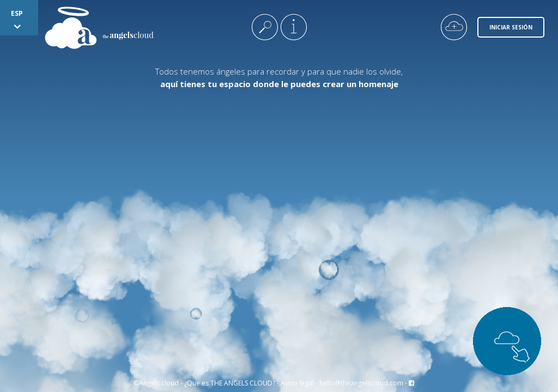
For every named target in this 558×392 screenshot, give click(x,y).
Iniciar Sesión (511, 27)
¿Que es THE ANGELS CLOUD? (230, 383)
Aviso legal (297, 383)
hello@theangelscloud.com (361, 383)
